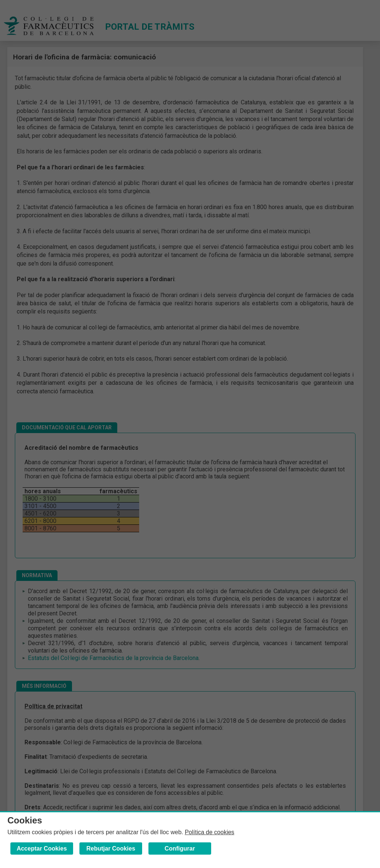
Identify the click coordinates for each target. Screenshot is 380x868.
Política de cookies (209, 832)
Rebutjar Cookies (111, 849)
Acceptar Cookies (42, 849)
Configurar (180, 849)
